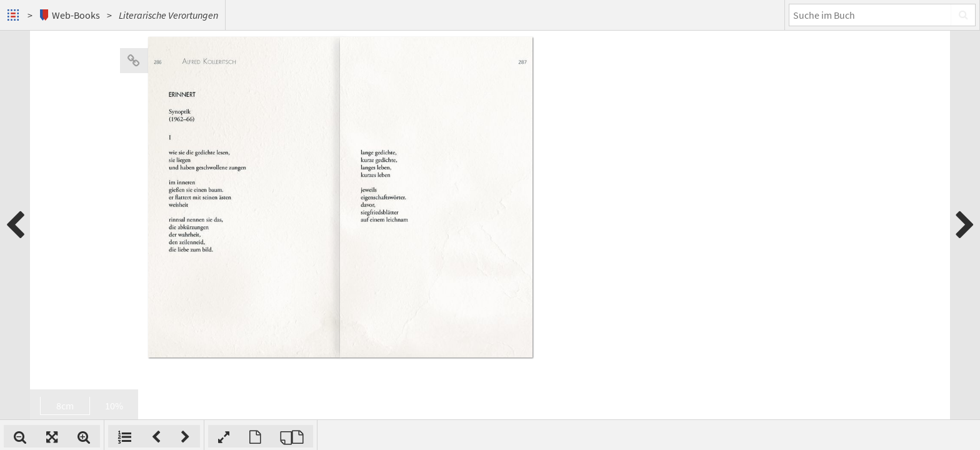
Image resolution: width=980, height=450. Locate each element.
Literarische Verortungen (168, 15)
